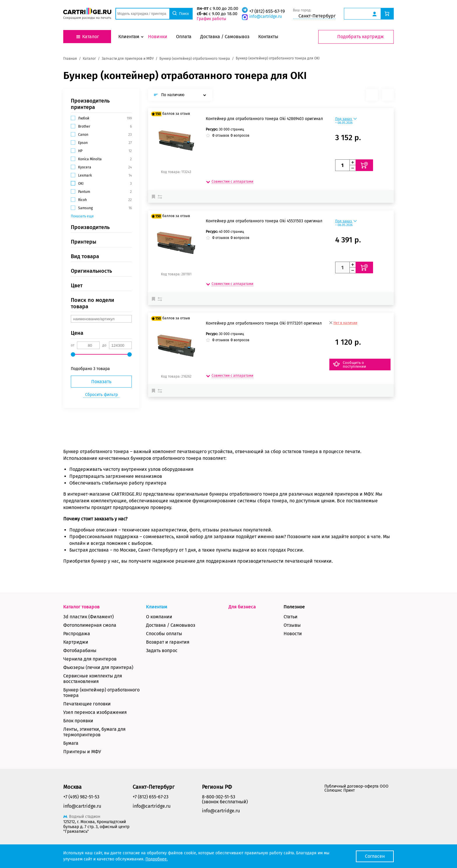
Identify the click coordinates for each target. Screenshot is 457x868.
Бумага (71, 743)
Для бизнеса (242, 607)
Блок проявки (78, 721)
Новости (293, 634)
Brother (84, 126)
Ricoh (82, 200)
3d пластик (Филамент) (88, 617)
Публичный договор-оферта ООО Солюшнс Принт (356, 788)
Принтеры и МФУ (82, 752)
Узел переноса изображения (95, 712)
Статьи (291, 617)
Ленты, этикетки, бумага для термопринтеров (94, 732)
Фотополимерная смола (90, 625)
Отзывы (292, 625)
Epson (83, 143)
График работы (211, 19)
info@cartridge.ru (266, 16)
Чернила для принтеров (90, 659)
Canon (83, 135)
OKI (81, 184)
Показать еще (82, 216)
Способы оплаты (164, 634)
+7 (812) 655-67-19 (267, 11)
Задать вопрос (162, 650)
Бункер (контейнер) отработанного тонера (101, 693)
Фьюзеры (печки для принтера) (98, 667)
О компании (159, 617)
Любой (84, 118)
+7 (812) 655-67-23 (151, 797)
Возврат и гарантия (168, 642)
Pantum (84, 192)
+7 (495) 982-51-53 (81, 797)
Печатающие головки (87, 704)
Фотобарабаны (80, 650)
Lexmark (85, 175)
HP (80, 151)
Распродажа (77, 634)
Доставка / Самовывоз (171, 625)
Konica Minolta (90, 159)
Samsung (85, 208)
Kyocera (85, 167)
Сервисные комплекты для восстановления (93, 679)
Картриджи (76, 642)
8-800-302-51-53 (219, 797)
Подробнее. (157, 859)
